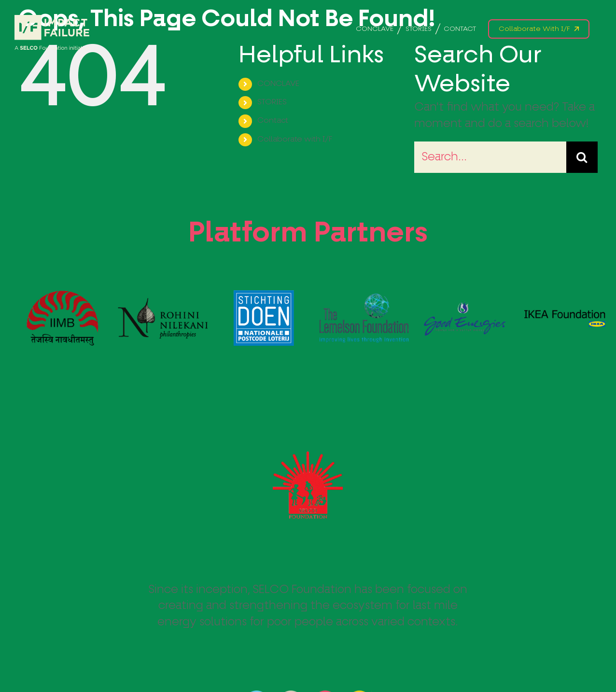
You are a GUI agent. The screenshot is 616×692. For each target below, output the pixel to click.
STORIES (272, 102)
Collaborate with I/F (295, 140)
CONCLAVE (278, 84)
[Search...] (490, 157)
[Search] (582, 157)
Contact (273, 121)
